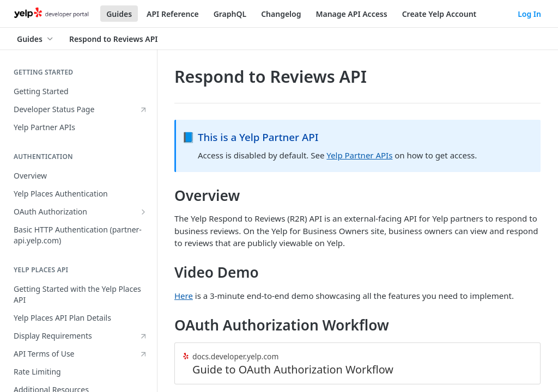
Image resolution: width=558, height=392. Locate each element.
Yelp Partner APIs (359, 155)
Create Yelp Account (439, 14)
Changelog (281, 14)
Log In (529, 14)
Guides (119, 14)
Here (184, 296)
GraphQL (230, 14)
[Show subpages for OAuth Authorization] (143, 212)
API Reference (173, 14)
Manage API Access (351, 14)
